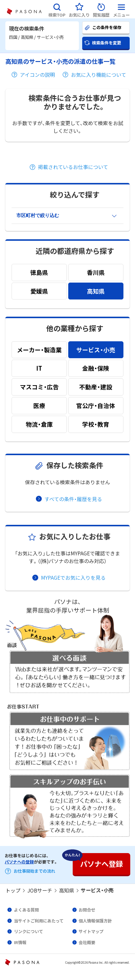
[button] (57, 9)
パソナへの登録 (19, 862)
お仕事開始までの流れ (34, 871)
